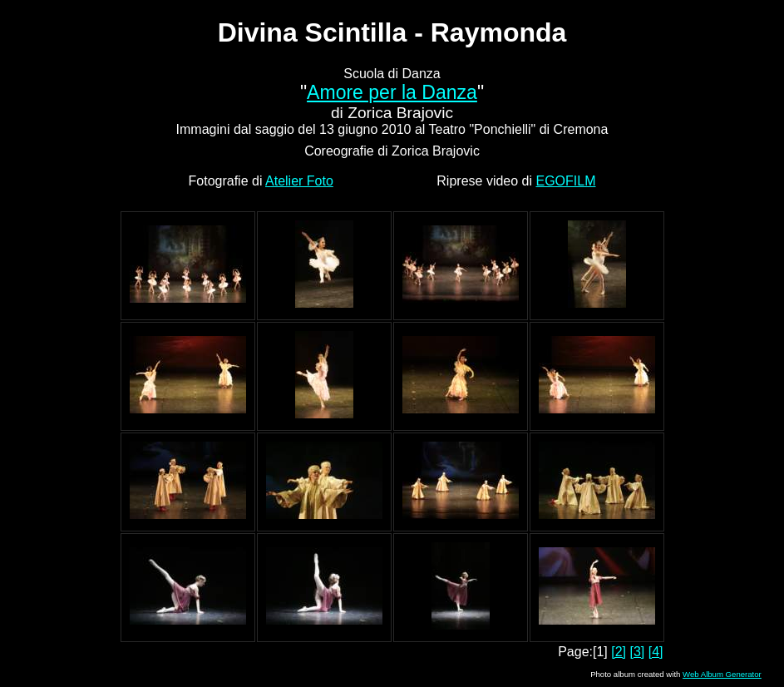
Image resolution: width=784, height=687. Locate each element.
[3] (637, 652)
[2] (619, 652)
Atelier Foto (299, 181)
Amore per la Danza (392, 92)
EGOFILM (565, 181)
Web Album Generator (722, 674)
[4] (656, 652)
